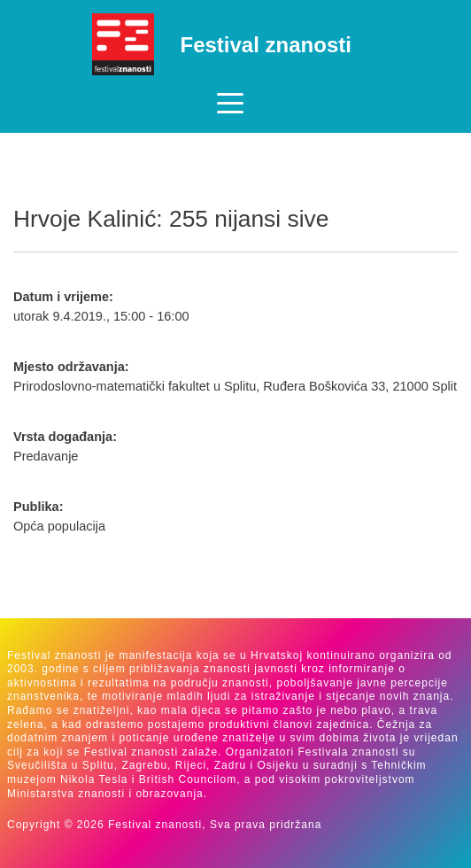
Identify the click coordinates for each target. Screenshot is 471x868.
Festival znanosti (266, 45)
